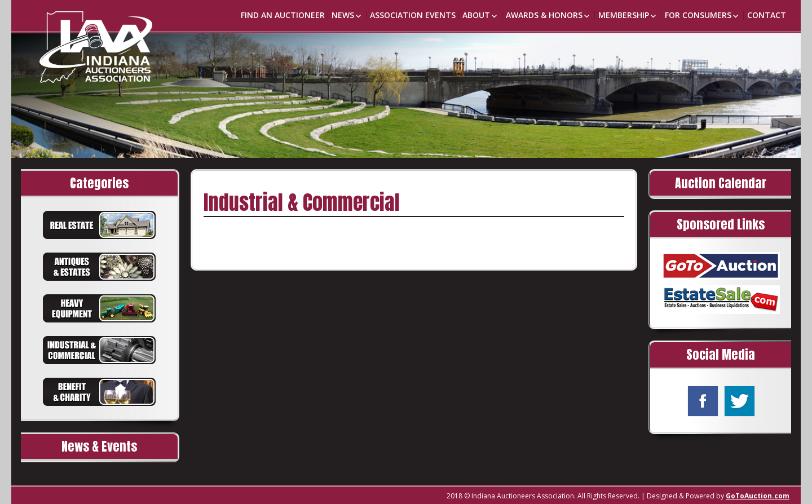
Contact (767, 15)
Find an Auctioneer (283, 15)
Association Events (413, 15)
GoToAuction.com (758, 496)
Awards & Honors (544, 15)
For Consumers (698, 15)
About (476, 15)
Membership (624, 15)
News (343, 15)
